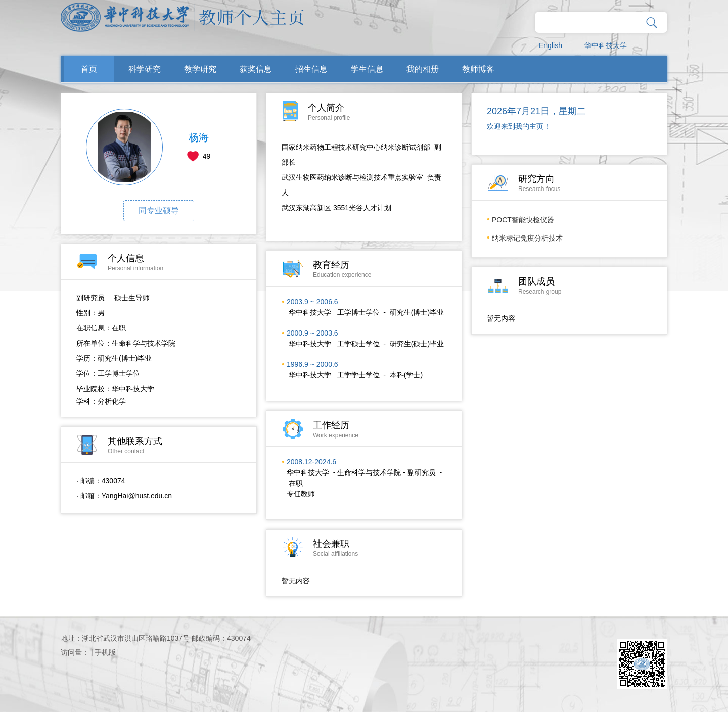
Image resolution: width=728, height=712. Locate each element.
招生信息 (311, 69)
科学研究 (145, 69)
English (551, 45)
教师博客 (478, 69)
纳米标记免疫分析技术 (527, 238)
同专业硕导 (159, 210)
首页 (89, 69)
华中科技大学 (606, 45)
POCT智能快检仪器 (523, 220)
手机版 (105, 652)
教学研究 (200, 69)
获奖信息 (256, 69)
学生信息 (367, 69)
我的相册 (423, 69)
